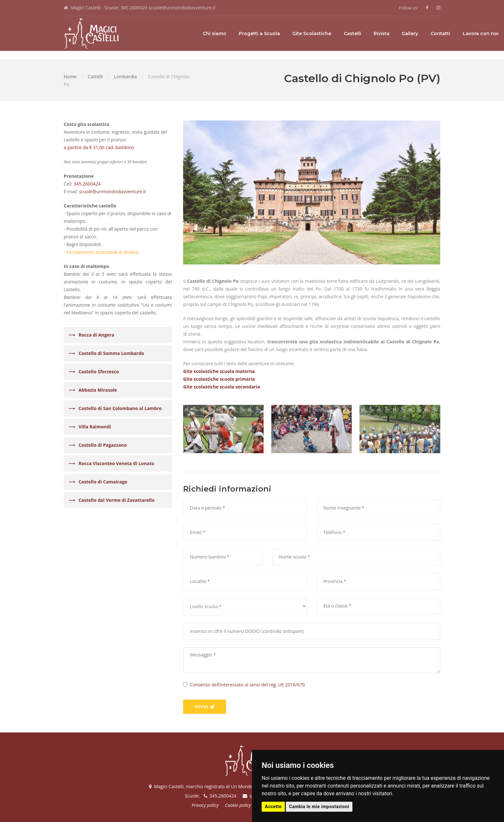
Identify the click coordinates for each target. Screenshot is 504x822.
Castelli (294, 33)
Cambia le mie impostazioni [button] (319, 807)
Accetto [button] (273, 807)
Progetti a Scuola (201, 33)
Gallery (351, 33)
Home (70, 76)
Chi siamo (156, 33)
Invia (205, 707)
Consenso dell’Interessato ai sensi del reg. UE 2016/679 (247, 685)
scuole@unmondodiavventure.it (182, 8)
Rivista (323, 33)
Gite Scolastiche (253, 33)
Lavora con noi (422, 33)
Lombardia (125, 76)
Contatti (382, 33)
